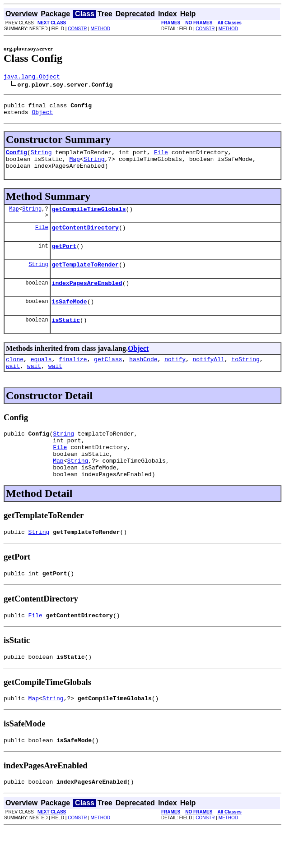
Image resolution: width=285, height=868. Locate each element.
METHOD (100, 29)
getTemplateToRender (85, 278)
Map (74, 165)
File (161, 157)
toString (245, 378)
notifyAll (209, 378)
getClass (108, 378)
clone (15, 378)
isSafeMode (70, 317)
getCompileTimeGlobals (89, 218)
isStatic (66, 337)
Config (16, 157)
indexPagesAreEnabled (87, 298)
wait (13, 386)
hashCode (143, 378)
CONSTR (77, 29)
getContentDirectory (85, 238)
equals (41, 378)
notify (175, 378)
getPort (64, 258)
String (41, 157)
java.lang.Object (32, 78)
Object (42, 116)
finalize (73, 378)
